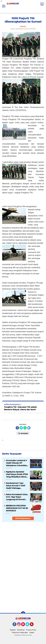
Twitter (28, 625)
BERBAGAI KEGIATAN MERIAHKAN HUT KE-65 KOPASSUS (17, 508)
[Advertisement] (23, 584)
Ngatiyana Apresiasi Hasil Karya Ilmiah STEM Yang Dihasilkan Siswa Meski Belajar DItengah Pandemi (17, 474)
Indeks (32, 632)
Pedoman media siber (20, 632)
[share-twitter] (21, 428)
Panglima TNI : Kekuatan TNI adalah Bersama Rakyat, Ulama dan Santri (20, 408)
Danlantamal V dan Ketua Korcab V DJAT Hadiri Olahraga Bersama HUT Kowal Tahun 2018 (16, 486)
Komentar (23, 433)
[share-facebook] (17, 428)
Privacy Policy (31, 630)
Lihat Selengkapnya (23, 518)
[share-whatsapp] (25, 428)
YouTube (33, 625)
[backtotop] (23, 613)
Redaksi (13, 630)
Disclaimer (21, 630)
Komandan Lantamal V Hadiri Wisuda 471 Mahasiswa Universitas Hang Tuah (16, 463)
